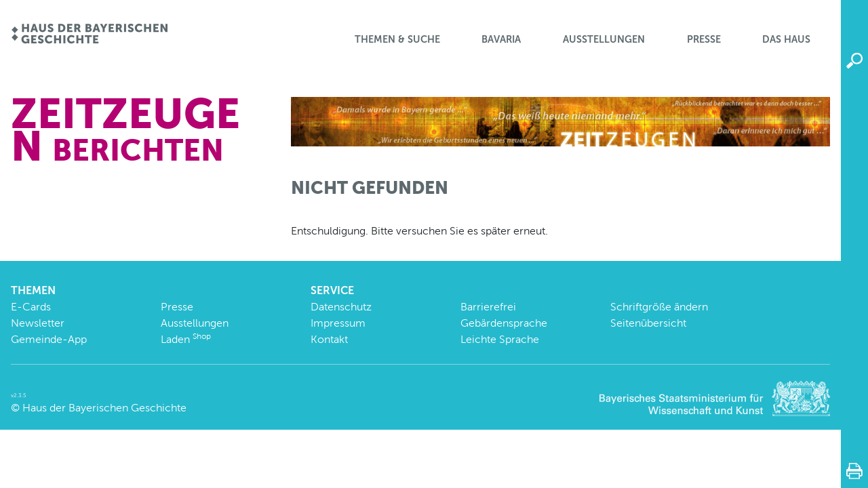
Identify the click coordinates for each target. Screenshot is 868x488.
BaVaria (501, 39)
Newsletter (38, 323)
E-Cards (31, 307)
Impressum (338, 323)
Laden (186, 339)
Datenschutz (341, 307)
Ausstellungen (604, 39)
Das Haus (786, 39)
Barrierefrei (488, 307)
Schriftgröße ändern (659, 307)
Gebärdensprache (504, 323)
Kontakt (329, 339)
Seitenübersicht (648, 323)
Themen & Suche (397, 39)
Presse (704, 39)
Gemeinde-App (49, 339)
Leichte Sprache (500, 339)
